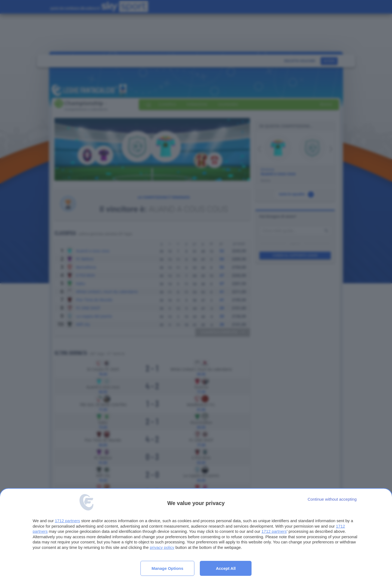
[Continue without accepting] (332, 499)
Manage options (168, 568)
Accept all (226, 568)
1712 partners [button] (67, 521)
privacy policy (162, 547)
